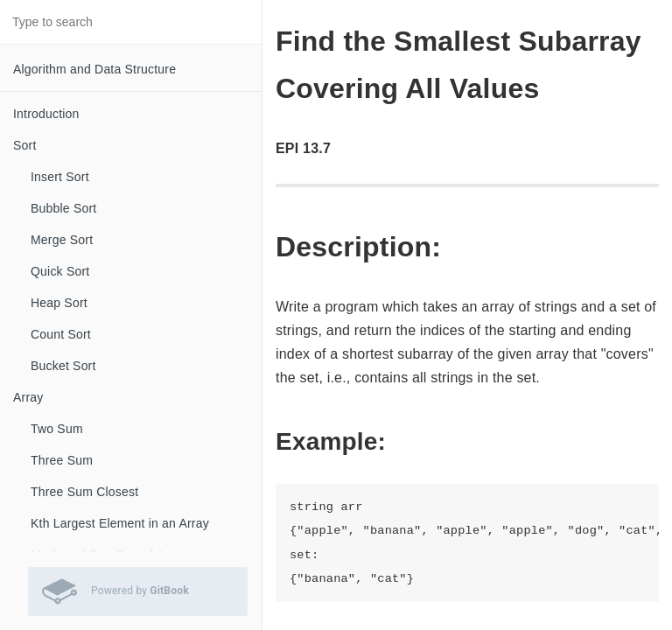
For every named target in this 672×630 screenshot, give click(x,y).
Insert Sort (60, 177)
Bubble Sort (63, 208)
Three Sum (62, 460)
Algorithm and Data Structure (94, 69)
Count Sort (61, 334)
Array (28, 397)
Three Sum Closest (84, 492)
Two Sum (57, 429)
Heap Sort (59, 303)
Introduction (46, 114)
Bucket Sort (63, 366)
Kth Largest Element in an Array (120, 523)
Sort (24, 145)
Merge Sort (62, 240)
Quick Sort (60, 271)
